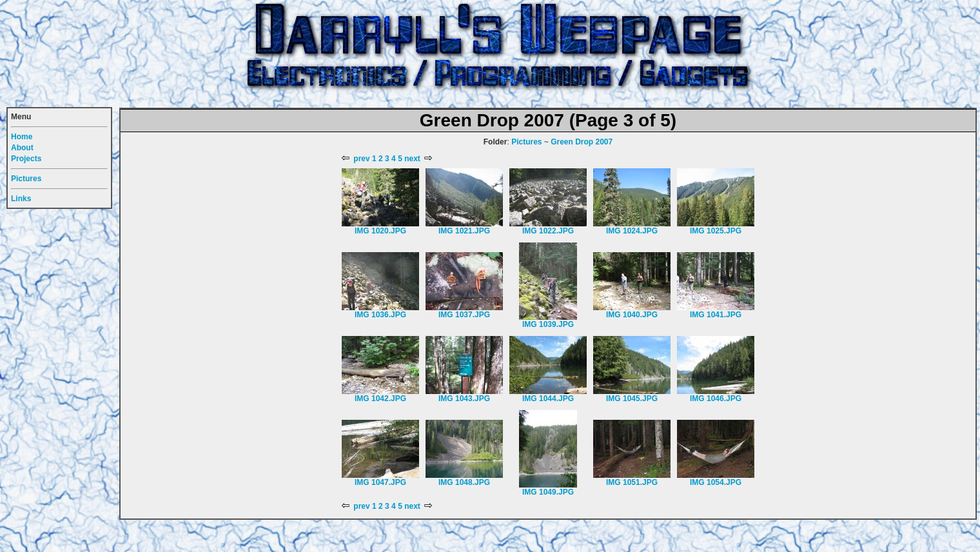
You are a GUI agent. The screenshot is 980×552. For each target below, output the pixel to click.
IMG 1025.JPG (716, 231)
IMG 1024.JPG (632, 231)
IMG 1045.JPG (632, 399)
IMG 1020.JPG (380, 231)
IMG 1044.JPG (548, 399)
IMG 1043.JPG (464, 399)
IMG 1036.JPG (380, 315)
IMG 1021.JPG (464, 231)
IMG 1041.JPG (716, 315)
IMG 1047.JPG (380, 482)
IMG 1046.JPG (716, 399)
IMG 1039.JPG (548, 324)
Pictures (526, 142)
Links (21, 199)
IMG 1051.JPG (632, 482)
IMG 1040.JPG (632, 315)
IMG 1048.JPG (464, 482)
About (22, 148)
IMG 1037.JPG (464, 315)
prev (356, 159)
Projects (26, 159)
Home (22, 137)
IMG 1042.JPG (380, 399)
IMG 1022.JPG (548, 231)
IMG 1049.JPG (548, 492)
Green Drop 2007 (582, 142)
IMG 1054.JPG (716, 482)
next (418, 159)
